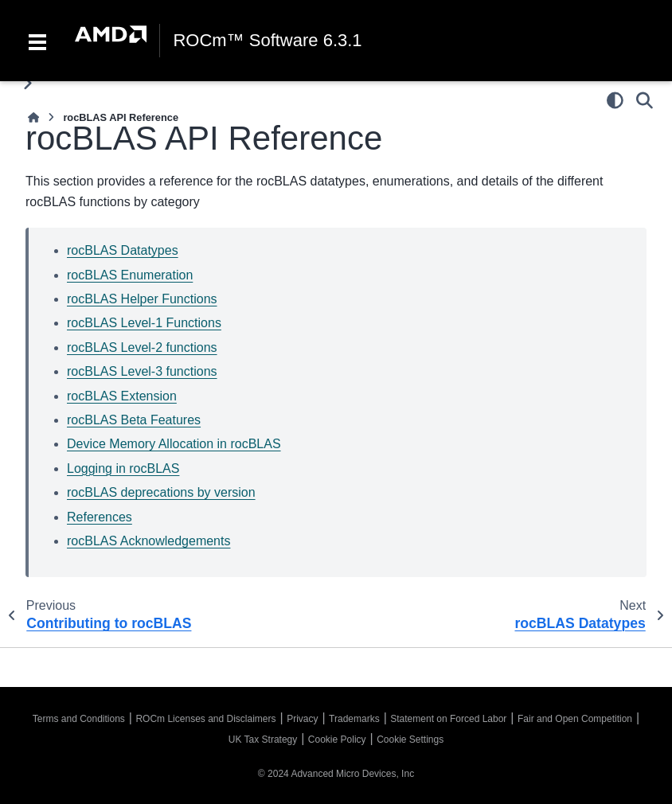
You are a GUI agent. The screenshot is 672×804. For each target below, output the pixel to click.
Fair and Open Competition (575, 719)
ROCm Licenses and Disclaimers (205, 719)
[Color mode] (615, 100)
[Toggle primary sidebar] (27, 83)
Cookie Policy (337, 740)
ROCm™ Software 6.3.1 (267, 41)
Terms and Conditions (79, 719)
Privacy (302, 719)
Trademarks (354, 719)
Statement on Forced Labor (448, 719)
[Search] (645, 100)
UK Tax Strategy (263, 740)
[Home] (33, 117)
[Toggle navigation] (37, 41)
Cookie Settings (410, 740)
